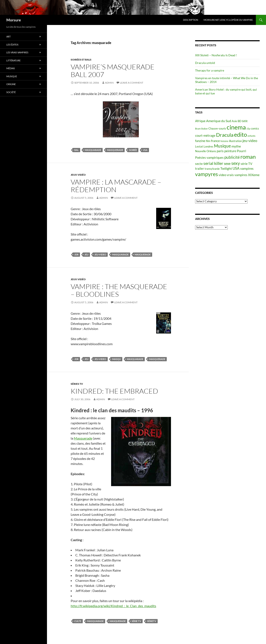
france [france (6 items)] (215, 141)
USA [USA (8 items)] (236, 168)
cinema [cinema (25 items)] (236, 127)
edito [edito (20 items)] (241, 134)
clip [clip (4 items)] (248, 129)
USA (145, 150)
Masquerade (83, 438)
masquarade (93, 150)
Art (8, 37)
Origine (11, 84)
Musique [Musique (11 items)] (222, 146)
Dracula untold (205, 63)
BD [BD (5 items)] (240, 121)
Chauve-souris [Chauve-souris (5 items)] (217, 128)
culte (78, 621)
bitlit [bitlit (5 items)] (245, 121)
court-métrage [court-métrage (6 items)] (205, 136)
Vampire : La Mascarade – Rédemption (116, 186)
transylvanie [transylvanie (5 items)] (212, 169)
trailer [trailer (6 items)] (200, 169)
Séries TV (77, 384)
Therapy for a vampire (210, 70)
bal (76, 150)
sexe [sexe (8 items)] (227, 163)
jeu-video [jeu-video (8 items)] (250, 141)
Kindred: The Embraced (114, 391)
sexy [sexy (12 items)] (236, 163)
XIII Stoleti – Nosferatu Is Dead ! (216, 55)
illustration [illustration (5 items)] (235, 141)
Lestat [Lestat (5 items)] (199, 146)
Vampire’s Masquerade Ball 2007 (113, 71)
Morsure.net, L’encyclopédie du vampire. (228, 20)
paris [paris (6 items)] (220, 151)
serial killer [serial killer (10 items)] (213, 163)
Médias (11, 68)
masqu (116, 359)
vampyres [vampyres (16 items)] (207, 174)
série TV (136, 621)
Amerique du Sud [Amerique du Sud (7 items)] (219, 121)
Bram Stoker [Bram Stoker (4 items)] (201, 129)
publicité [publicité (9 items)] (232, 157)
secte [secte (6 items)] (199, 164)
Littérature (13, 60)
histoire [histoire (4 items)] (224, 141)
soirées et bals (81, 60)
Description (191, 20)
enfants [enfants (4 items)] (252, 136)
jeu (86, 254)
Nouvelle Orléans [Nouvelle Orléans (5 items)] (206, 151)
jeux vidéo (78, 175)
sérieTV (152, 621)
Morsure (14, 20)
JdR (76, 254)
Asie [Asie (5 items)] (234, 121)
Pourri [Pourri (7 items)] (241, 151)
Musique (12, 76)
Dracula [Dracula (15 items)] (225, 135)
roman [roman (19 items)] (248, 157)
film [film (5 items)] (208, 141)
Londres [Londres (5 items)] (208, 146)
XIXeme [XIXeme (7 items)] (254, 175)
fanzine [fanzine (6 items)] (200, 141)
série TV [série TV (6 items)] (246, 164)
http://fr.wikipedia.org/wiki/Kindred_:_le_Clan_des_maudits (113, 606)
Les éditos (12, 45)
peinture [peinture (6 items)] (230, 151)
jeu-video (100, 254)
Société (11, 92)
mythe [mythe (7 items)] (236, 146)
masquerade (115, 150)
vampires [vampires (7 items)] (247, 168)
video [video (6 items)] (222, 175)
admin (109, 83)
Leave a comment (132, 83)
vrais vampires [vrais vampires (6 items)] (237, 175)
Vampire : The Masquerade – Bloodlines (119, 290)
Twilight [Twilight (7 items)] (226, 168)
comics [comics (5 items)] (255, 128)
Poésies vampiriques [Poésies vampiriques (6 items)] (209, 158)
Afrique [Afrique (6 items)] (200, 121)
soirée (133, 150)
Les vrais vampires (17, 52)
